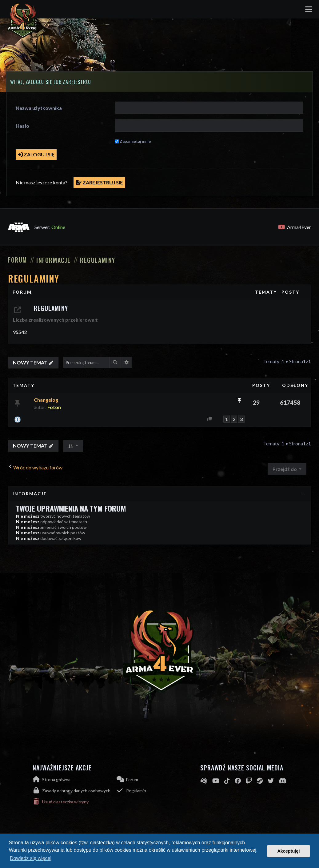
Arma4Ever (295, 227)
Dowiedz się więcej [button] (31, 858)
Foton (54, 407)
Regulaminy (34, 279)
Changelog (46, 400)
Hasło (22, 126)
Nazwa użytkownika (39, 108)
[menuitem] (75, 790)
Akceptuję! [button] (289, 851)
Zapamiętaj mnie (135, 141)
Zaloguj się (36, 154)
